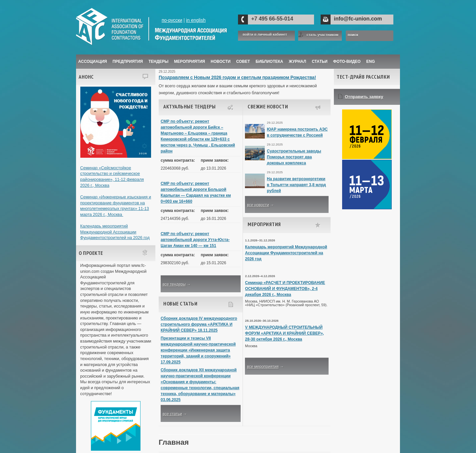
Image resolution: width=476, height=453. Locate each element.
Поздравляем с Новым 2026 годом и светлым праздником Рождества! (237, 77)
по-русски (172, 20)
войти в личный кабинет (265, 35)
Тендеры (158, 62)
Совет (243, 62)
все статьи (172, 414)
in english (196, 20)
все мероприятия (263, 367)
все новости (258, 205)
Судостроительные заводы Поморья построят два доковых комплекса (294, 157)
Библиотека (269, 62)
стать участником (322, 35)
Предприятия (128, 62)
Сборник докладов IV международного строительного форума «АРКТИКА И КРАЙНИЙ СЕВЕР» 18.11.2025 (199, 324)
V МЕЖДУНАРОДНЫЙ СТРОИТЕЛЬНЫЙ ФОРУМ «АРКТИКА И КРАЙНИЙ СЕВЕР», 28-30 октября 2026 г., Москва (284, 333)
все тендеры (174, 284)
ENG (371, 62)
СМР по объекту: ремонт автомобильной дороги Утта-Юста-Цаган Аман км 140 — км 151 (195, 240)
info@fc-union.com (358, 19)
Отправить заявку (364, 97)
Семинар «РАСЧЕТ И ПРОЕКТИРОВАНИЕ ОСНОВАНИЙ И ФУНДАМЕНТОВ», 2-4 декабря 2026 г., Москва (285, 289)
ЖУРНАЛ (298, 62)
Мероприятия (190, 62)
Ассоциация (93, 62)
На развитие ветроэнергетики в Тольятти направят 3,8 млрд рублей (296, 185)
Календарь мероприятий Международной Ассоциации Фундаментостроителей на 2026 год (115, 232)
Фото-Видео (347, 62)
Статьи (320, 62)
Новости (220, 62)
